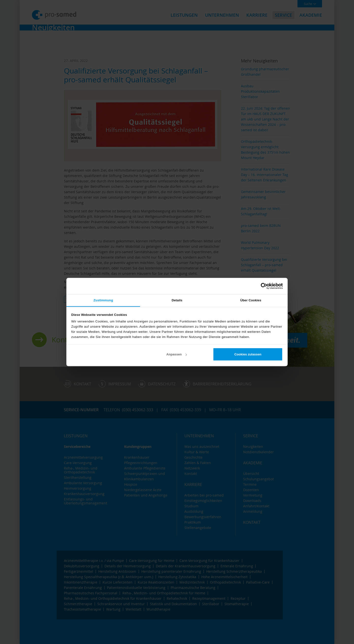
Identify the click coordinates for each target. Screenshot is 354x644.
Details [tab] (177, 300)
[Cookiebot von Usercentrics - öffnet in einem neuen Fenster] (261, 286)
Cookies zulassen (248, 354)
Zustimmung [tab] (103, 300)
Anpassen (177, 354)
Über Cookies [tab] (251, 300)
